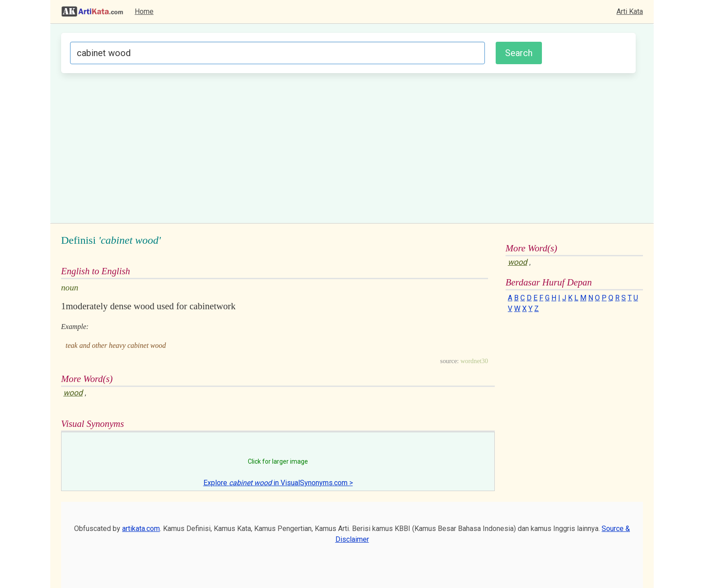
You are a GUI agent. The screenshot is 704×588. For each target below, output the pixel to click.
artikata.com (141, 529)
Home (144, 11)
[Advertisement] (348, 147)
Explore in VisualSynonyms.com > (278, 483)
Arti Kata (630, 11)
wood (73, 393)
